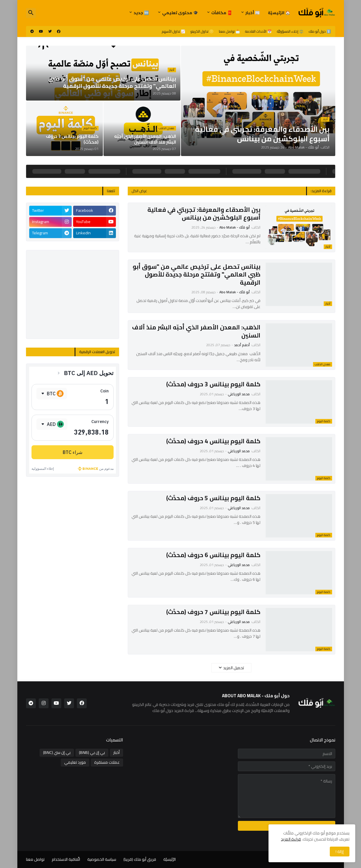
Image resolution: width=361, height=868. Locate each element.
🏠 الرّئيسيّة (279, 13)
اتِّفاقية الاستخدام (66, 859)
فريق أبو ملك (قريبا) (140, 859)
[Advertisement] (73, 294)
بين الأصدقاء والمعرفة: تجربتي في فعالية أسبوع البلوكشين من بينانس (204, 214)
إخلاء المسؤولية (43, 469)
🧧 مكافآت (222, 13)
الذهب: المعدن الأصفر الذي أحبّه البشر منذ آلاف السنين (196, 331)
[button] (31, 13)
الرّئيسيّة (170, 859)
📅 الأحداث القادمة (258, 31)
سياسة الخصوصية (102, 859)
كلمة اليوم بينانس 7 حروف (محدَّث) (213, 612)
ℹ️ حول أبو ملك (320, 31)
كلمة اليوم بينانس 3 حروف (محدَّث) (213, 384)
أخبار (116, 752)
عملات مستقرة (107, 762)
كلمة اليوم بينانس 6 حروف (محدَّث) (213, 555)
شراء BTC (73, 452)
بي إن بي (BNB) (92, 752)
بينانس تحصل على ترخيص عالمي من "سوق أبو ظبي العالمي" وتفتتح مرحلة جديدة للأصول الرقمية (197, 275)
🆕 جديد (141, 13)
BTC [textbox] (51, 394)
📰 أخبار (253, 13)
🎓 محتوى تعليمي (180, 13)
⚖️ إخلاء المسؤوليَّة (290, 31)
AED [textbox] (51, 424)
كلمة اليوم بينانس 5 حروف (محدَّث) (213, 498)
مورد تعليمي (75, 762)
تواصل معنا (35, 859)
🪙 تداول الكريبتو (202, 31)
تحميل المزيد (234, 668)
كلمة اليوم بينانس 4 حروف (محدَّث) (213, 441)
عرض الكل (139, 191)
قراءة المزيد (291, 839)
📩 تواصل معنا (229, 31)
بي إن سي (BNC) (57, 752)
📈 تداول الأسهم (174, 31)
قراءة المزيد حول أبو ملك (173, 711)
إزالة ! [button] (340, 852)
